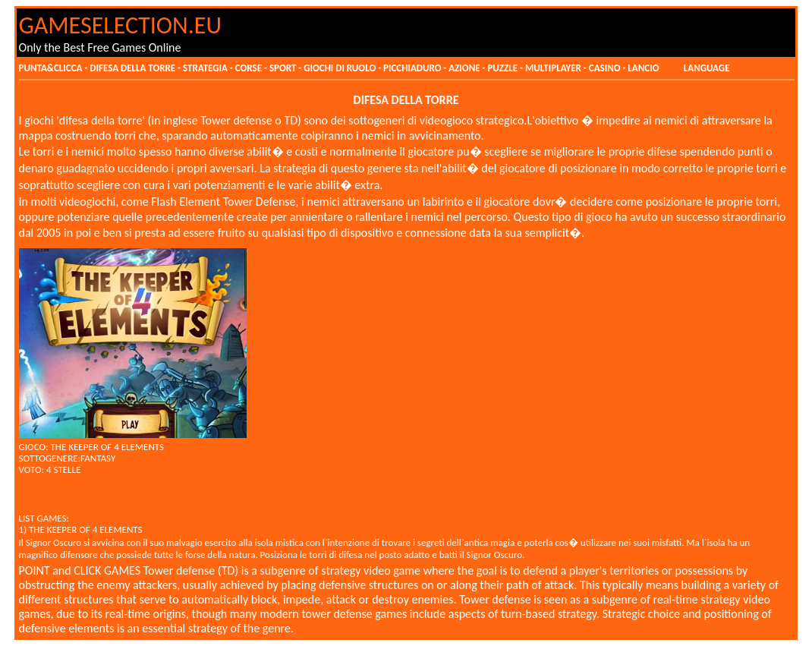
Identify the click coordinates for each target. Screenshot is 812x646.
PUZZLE (504, 68)
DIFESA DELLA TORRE (132, 68)
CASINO (605, 68)
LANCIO (644, 68)
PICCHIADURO (412, 68)
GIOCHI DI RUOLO (340, 68)
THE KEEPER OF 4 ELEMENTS (107, 447)
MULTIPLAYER (554, 68)
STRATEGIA (205, 68)
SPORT (283, 68)
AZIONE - (468, 68)
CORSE (249, 68)
